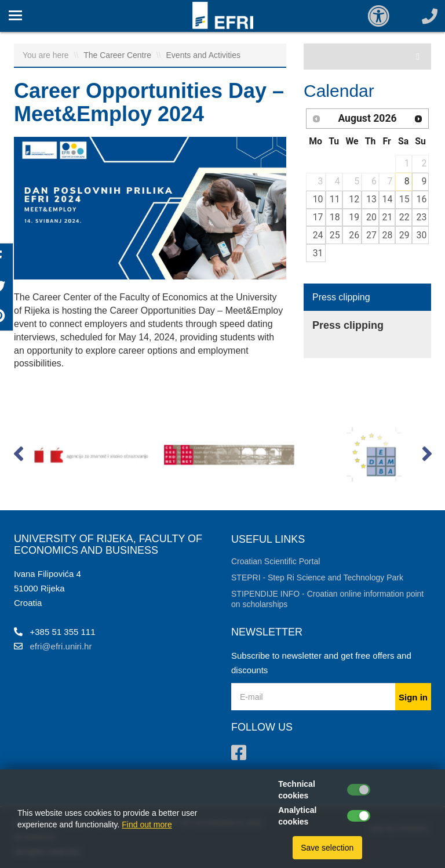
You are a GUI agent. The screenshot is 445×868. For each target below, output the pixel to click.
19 (354, 217)
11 (335, 199)
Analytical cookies (297, 816)
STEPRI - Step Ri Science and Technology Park (317, 578)
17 (318, 217)
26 (354, 235)
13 (371, 199)
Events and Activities (203, 55)
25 (335, 235)
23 (422, 217)
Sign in (413, 697)
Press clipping (341, 297)
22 (404, 217)
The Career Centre (118, 55)
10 (318, 199)
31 (318, 253)
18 (335, 217)
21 (388, 217)
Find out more (147, 825)
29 (404, 235)
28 (388, 235)
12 (354, 199)
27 (371, 235)
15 (404, 199)
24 (318, 235)
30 (422, 235)
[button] (18, 456)
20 (371, 217)
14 (388, 199)
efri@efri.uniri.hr (61, 646)
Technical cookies (297, 790)
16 (422, 199)
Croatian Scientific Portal (276, 561)
